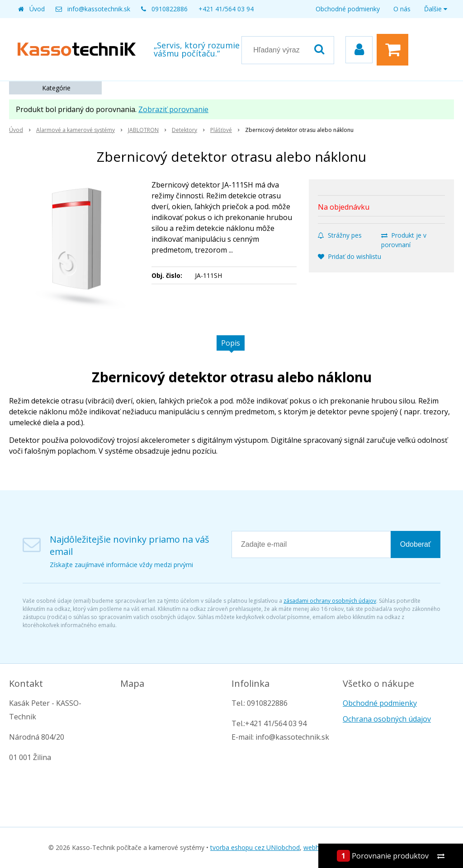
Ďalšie (436, 9)
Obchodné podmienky (348, 9)
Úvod (37, 9)
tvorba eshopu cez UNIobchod (255, 847)
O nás (402, 9)
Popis (231, 343)
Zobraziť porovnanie (173, 109)
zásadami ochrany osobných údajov (330, 601)
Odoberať (416, 544)
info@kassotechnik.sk (99, 9)
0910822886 (170, 9)
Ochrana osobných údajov (387, 719)
